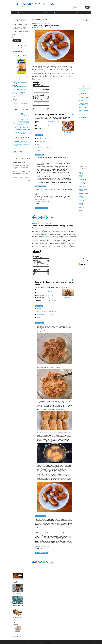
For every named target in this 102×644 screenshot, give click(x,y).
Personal (81, 188)
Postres (80, 208)
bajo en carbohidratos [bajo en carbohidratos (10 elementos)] (22, 117)
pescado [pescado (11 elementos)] (15, 128)
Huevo (39, 146)
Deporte (81, 181)
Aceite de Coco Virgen (47, 140)
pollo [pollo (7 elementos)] (24, 128)
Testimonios (31, 13)
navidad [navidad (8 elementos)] (25, 123)
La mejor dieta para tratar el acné (19, 84)
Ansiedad (81, 175)
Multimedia (47, 13)
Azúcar (80, 177)
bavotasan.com (86, 642)
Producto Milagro (82, 189)
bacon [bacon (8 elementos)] (17, 117)
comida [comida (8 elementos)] (22, 119)
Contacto (63, 13)
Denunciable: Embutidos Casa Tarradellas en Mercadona (84, 99)
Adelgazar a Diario (82, 96)
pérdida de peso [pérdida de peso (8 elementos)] (20, 129)
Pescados (55, 290)
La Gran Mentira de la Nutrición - (19, 150)
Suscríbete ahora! (39, 548)
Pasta (80, 205)
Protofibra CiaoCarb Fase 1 (45, 316)
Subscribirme (17, 41)
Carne (80, 198)
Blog (68, 13)
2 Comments (49, 27)
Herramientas (38, 13)
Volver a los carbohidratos (84, 107)
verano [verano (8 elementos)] (24, 133)
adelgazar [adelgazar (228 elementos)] (24, 114)
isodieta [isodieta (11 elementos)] (28, 121)
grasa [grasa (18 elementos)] (22, 121)
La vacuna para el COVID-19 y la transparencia (16, 623)
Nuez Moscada (40, 143)
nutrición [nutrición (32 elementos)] (17, 124)
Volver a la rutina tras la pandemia (19, 87)
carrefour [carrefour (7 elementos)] (21, 118)
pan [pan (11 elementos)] (28, 124)
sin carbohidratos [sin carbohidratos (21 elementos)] (20, 132)
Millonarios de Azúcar (17, 105)
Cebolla (40, 150)
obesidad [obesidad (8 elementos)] (25, 124)
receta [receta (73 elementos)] (28, 129)
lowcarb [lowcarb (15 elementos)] (19, 123)
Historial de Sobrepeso (84, 102)
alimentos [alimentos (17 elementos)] (23, 116)
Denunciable (48, 236)
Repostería (81, 209)
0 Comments (49, 228)
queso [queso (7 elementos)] (24, 129)
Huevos (58, 121)
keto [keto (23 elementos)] (14, 122)
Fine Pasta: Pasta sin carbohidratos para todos (17, 636)
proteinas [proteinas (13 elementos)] (27, 128)
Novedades (81, 184)
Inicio (13, 13)
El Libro (18, 13)
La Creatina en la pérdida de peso (19, 101)
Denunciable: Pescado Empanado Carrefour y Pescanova (83, 105)
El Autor (23, 13)
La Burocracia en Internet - (18, 144)
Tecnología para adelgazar (18, 82)
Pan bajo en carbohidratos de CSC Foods (21, 98)
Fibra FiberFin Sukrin (43, 314)
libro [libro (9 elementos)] (16, 123)
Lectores (43, 24)
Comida (80, 178)
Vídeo (80, 210)
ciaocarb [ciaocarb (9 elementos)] (25, 118)
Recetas (72, 13)
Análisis (80, 174)
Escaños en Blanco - (16, 147)
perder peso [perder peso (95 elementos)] (24, 126)
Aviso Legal (14, 15)
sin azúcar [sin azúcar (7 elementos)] (23, 131)
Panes (80, 203)
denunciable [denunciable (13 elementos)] (26, 119)
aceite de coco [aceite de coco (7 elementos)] (17, 114)
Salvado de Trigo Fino (47, 141)
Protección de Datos (23, 15)
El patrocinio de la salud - (17, 153)
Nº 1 (77, 13)
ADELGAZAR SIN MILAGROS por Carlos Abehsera (28, 642)
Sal (37, 144)
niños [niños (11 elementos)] (28, 123)
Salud (80, 191)
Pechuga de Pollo (41, 137)
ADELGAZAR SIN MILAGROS (33, 4)
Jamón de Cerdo (43, 139)
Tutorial (80, 192)
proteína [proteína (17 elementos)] (15, 129)
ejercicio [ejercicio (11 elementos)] (18, 121)
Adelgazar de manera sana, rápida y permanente (83, 114)
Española (50, 123)
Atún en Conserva (44, 310)
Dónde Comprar (55, 13)
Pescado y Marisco (45, 224)
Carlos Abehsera (37, 27)
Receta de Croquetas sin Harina (46, 26)
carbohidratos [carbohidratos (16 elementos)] (16, 118)
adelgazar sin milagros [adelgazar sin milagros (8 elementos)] (17, 116)
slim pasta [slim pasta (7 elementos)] (23, 132)
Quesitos (39, 309)
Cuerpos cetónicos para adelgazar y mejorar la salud (84, 110)
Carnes (50, 121)
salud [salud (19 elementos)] (20, 131)
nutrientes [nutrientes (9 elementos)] (21, 124)
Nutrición (81, 185)
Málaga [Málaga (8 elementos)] (22, 123)
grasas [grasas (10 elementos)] (25, 121)
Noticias (80, 182)
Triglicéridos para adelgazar (18, 104)
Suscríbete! (37, 204)
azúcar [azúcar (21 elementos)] (28, 116)
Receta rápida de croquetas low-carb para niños (53, 226)
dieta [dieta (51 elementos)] (15, 121)
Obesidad (81, 186)
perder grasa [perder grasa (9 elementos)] (17, 126)
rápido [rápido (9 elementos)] (17, 131)
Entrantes (54, 121)
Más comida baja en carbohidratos (19, 89)
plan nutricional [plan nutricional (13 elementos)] (20, 128)
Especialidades (37, 24)
